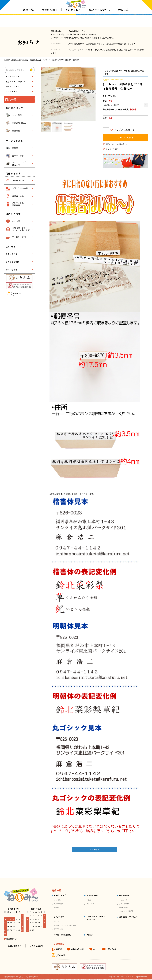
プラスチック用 (19, 237)
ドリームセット (12, 76)
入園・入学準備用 (20, 188)
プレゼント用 (18, 180)
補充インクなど (12, 86)
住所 (108, 118)
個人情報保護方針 (34, 977)
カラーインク (18, 156)
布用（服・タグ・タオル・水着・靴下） (65, 926)
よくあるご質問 (12, 262)
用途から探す (50, 22)
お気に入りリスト (78, 949)
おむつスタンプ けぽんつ (19, 163)
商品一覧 (28, 22)
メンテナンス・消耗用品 (126, 912)
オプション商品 (92, 896)
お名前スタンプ (16, 60)
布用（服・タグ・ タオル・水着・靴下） (22, 229)
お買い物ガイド (12, 254)
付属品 (15, 148)
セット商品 (17, 115)
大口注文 (124, 22)
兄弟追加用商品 (19, 123)
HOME (7, 60)
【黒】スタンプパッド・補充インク (96, 918)
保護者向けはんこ (38, 60)
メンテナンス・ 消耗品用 (19, 204)
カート (96, 949)
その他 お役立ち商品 (62, 935)
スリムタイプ (12, 91)
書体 (108, 101)
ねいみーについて (100, 22)
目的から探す (73, 22)
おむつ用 (16, 221)
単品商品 (27, 60)
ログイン (59, 949)
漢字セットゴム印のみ (15, 81)
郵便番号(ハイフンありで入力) (120, 109)
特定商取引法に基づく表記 (15, 977)
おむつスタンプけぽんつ (128, 917)
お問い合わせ (12, 270)
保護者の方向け (19, 196)
